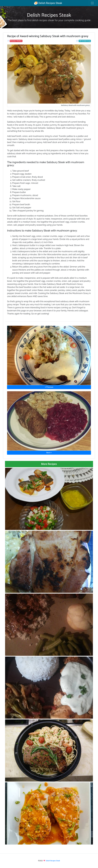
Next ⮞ (49, 453)
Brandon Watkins (16, 41)
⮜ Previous (49, 387)
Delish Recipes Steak (48, 3)
